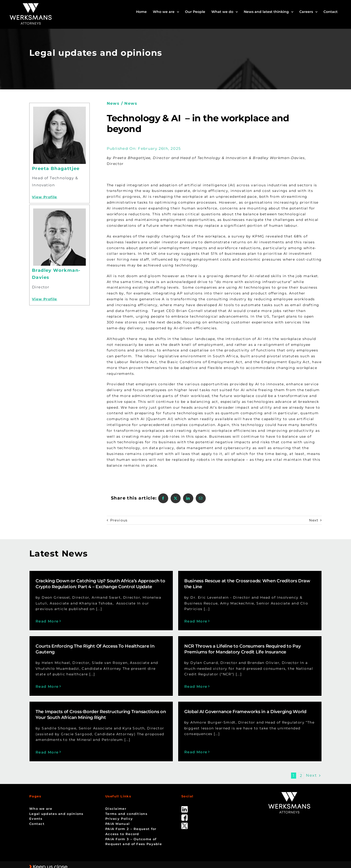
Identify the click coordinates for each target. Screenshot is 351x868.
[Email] (201, 498)
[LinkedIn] (188, 498)
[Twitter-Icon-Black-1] (185, 813)
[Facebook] (163, 498)
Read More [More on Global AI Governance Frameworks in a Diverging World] (204, 740)
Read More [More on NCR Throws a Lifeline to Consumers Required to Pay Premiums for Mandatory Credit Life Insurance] (172, 690)
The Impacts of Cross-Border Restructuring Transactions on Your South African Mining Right (117, 708)
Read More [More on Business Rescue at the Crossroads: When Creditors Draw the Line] (188, 621)
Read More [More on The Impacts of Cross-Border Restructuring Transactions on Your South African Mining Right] (63, 745)
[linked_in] (185, 797)
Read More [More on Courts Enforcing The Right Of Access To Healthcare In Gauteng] (79, 676)
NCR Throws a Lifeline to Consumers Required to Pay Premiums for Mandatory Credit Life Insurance (219, 653)
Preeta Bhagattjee (56, 169)
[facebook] (185, 805)
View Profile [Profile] (45, 197)
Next (314, 520)
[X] (176, 498)
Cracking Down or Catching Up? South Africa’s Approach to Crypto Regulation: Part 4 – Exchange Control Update (100, 584)
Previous (119, 520)
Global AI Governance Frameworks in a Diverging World (253, 705)
